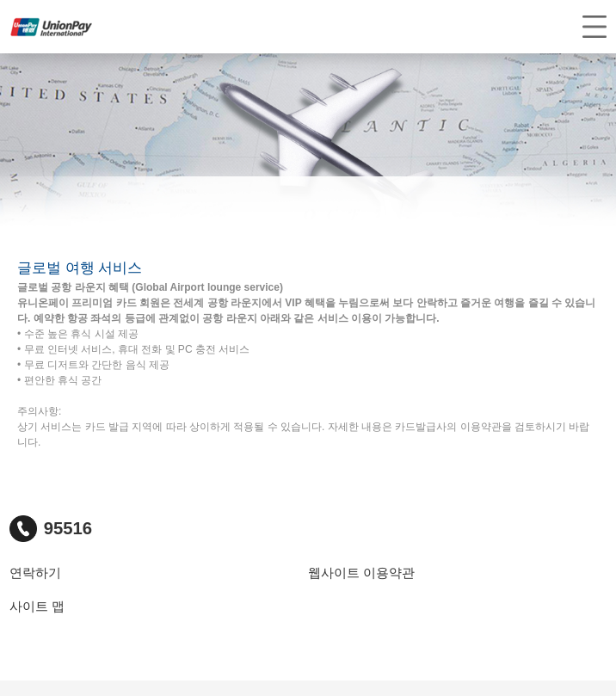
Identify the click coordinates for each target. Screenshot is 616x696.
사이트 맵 (37, 607)
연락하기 (35, 573)
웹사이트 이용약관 (361, 573)
